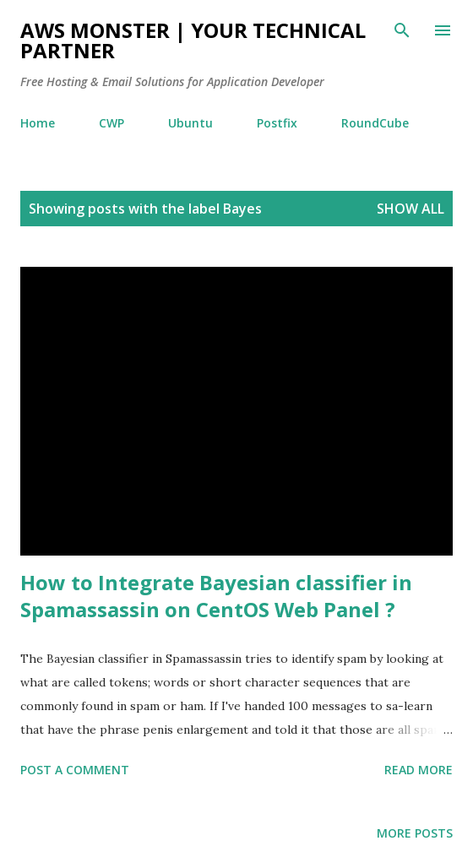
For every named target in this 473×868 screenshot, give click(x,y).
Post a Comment (75, 770)
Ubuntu (190, 123)
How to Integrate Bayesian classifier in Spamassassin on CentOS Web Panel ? (216, 596)
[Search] (402, 30)
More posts (415, 833)
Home (38, 123)
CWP (111, 123)
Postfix (277, 123)
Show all (410, 209)
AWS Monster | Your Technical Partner (193, 40)
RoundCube (375, 123)
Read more (419, 770)
